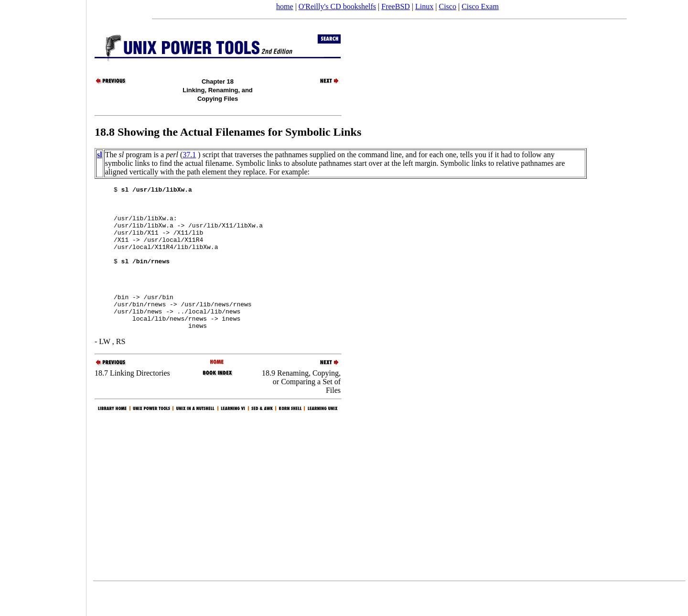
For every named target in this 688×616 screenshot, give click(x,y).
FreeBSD (396, 6)
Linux (424, 6)
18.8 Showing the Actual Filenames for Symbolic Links (228, 132)
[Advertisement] (43, 305)
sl (100, 155)
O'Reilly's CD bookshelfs (337, 6)
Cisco (447, 6)
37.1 (189, 155)
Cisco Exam (480, 6)
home (285, 6)
